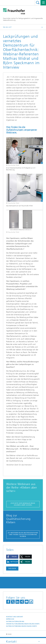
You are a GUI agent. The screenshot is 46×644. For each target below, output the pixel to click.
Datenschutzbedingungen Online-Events (22, 626)
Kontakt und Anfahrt (15, 617)
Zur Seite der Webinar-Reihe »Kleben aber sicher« (23, 504)
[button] (12, 557)
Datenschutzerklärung (15, 622)
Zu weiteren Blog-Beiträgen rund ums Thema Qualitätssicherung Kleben (23, 535)
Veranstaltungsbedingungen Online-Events (23, 624)
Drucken (12, 568)
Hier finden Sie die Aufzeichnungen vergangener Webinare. (22, 130)
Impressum (10, 619)
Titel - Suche (38, 3)
